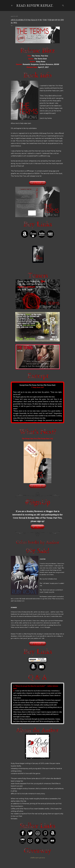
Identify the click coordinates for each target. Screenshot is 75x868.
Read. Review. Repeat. (35, 5)
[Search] (63, 5)
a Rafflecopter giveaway (38, 858)
